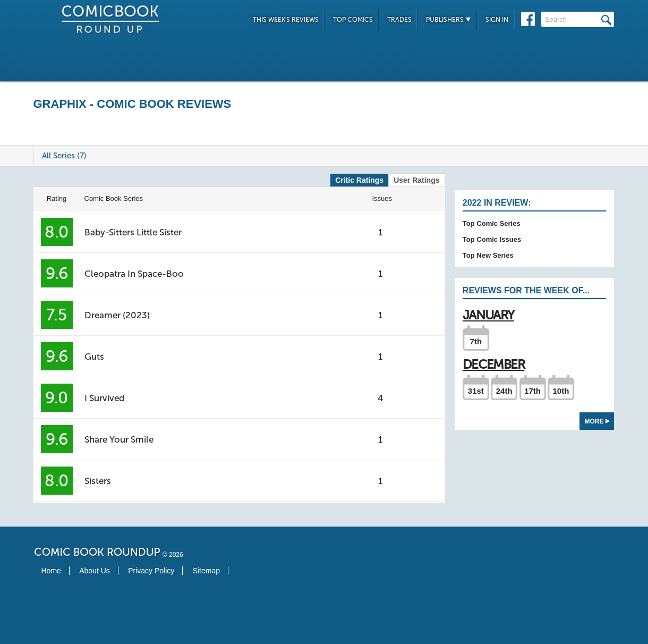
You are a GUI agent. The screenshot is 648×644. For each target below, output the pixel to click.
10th (561, 391)
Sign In (497, 20)
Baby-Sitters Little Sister (133, 232)
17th (532, 391)
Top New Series (488, 255)
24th (504, 391)
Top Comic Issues (492, 239)
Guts (94, 357)
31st (476, 391)
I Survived (104, 398)
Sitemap (206, 571)
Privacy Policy (151, 571)
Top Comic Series (492, 223)
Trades (399, 20)
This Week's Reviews (286, 20)
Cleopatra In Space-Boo (134, 274)
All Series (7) (64, 156)
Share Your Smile (119, 439)
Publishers (449, 20)
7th (476, 341)
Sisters (98, 481)
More (597, 421)
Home (51, 571)
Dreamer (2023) (117, 315)
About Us (95, 571)
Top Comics (353, 20)
